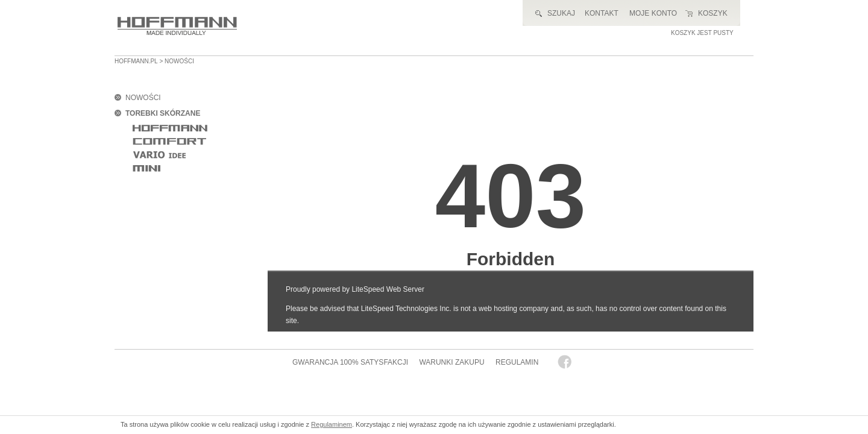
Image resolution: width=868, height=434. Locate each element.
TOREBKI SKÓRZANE (163, 113)
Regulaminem (332, 424)
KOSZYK (713, 13)
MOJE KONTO (653, 13)
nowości (179, 61)
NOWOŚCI (143, 98)
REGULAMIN (517, 362)
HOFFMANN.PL (136, 61)
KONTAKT (602, 13)
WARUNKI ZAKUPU (451, 362)
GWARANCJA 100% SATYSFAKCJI (350, 362)
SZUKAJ (561, 13)
